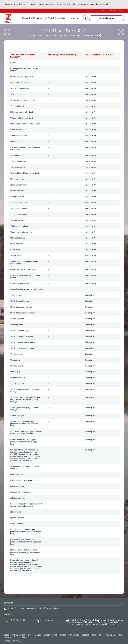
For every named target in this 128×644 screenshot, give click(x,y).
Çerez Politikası (51, 635)
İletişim (113, 11)
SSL (101, 635)
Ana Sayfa (31, 36)
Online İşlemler (106, 18)
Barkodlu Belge (20, 637)
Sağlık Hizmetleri (57, 18)
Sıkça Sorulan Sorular (70, 635)
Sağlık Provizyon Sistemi (15, 635)
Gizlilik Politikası (89, 635)
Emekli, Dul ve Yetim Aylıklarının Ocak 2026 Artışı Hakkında (34, 608)
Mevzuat (75, 18)
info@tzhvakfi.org (47, 620)
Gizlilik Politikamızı (73, 4)
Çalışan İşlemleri (60, 36)
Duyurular (8, 603)
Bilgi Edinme (111, 635)
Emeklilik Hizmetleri (33, 18)
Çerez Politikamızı (89, 4)
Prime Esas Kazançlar (90, 36)
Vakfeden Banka (74, 36)
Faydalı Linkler (35, 635)
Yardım (121, 11)
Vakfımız (104, 11)
